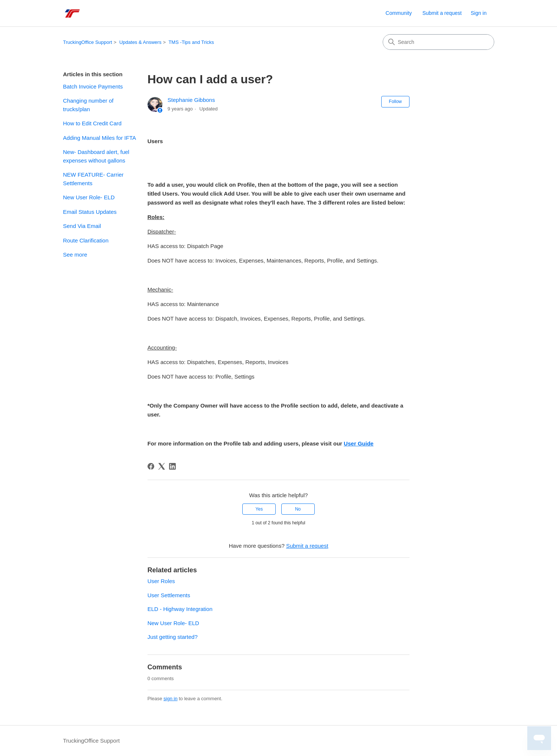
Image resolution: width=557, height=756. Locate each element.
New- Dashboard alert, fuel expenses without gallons (96, 156)
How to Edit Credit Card (93, 123)
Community (399, 13)
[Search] (438, 42)
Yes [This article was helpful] (259, 509)
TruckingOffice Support (88, 42)
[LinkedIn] (172, 466)
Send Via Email (82, 226)
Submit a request (442, 13)
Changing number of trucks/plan (88, 105)
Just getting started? (173, 637)
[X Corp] (162, 466)
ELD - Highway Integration (180, 609)
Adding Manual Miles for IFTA (100, 138)
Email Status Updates (90, 212)
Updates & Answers (140, 42)
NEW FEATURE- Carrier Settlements (93, 179)
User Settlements (169, 595)
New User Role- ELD (89, 197)
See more (75, 255)
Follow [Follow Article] (396, 102)
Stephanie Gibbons (191, 100)
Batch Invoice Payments (93, 86)
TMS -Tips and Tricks (191, 42)
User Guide (359, 443)
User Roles (161, 581)
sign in (171, 699)
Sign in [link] (479, 13)
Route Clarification (86, 240)
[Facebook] (151, 466)
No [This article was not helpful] (298, 509)
